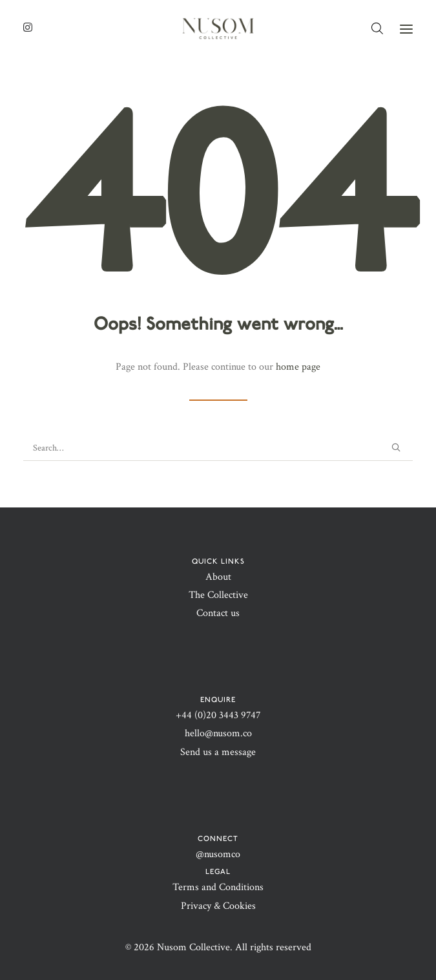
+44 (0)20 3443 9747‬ (218, 715)
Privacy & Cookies (218, 906)
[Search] (218, 448)
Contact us (218, 613)
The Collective (218, 595)
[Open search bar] (378, 29)
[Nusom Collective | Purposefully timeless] (218, 29)
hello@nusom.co (218, 733)
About (218, 577)
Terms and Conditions (218, 887)
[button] (406, 29)
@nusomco (218, 854)
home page (298, 367)
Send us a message (218, 752)
